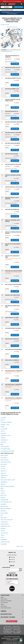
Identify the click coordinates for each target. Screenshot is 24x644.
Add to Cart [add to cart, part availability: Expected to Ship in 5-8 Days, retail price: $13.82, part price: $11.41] (15, 118)
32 (12, 47)
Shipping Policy (8, 630)
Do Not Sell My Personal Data (13, 628)
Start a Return (4, 603)
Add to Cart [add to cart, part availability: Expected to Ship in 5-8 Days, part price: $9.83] (15, 216)
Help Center (4, 606)
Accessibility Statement (9, 631)
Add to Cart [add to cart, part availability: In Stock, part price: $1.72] (15, 335)
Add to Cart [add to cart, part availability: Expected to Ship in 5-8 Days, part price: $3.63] (15, 228)
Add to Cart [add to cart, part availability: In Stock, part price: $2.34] (15, 281)
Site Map (19, 631)
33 (13, 46)
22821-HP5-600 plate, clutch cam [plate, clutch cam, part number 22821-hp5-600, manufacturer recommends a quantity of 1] (13, 164)
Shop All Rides (17, 633)
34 (8, 45)
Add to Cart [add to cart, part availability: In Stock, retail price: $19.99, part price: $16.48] (15, 194)
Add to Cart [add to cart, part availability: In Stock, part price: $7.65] (15, 85)
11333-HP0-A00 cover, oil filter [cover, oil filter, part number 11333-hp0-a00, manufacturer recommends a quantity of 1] (13, 68)
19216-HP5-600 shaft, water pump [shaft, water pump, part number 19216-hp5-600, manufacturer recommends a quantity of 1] (13, 133)
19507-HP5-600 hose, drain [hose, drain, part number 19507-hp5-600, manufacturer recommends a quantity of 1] (11, 154)
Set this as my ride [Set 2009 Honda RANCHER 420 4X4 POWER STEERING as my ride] (5, 25)
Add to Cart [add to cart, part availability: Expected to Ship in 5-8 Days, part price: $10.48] (15, 206)
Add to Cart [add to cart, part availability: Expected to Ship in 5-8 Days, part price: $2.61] (15, 314)
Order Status (4, 599)
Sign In (2, 597)
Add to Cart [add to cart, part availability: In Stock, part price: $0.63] (15, 381)
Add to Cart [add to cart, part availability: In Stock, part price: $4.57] (15, 267)
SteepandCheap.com (12, 640)
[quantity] (8, 64)
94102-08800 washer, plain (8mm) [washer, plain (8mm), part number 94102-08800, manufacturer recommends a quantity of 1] (13, 328)
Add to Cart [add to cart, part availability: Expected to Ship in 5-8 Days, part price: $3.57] (15, 183)
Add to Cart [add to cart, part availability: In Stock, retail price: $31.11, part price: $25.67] (15, 129)
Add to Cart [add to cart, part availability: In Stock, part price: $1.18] (15, 324)
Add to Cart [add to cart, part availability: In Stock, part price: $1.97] (15, 408)
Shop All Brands (8, 633)
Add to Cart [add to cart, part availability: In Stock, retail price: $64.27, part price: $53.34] (15, 150)
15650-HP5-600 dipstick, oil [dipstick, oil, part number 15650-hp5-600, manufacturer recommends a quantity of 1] (12, 111)
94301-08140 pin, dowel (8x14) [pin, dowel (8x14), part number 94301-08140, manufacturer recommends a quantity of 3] (12, 339)
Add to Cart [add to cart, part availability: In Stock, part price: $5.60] (15, 108)
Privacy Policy (16, 627)
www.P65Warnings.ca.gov (6, 51)
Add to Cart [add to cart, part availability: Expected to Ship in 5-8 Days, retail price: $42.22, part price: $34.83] (15, 139)
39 (19, 46)
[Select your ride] (18, 7)
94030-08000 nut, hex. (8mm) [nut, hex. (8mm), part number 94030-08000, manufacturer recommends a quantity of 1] (12, 318)
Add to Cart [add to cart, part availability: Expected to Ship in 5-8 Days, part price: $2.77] (15, 302)
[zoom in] (16, 32)
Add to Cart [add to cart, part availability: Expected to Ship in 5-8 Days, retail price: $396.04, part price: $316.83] (15, 64)
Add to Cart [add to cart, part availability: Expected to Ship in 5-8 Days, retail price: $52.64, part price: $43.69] (15, 74)
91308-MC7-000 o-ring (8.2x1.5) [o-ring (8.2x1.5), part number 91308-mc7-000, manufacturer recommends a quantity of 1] (13, 295)
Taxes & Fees (17, 630)
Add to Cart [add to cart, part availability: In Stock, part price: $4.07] (15, 394)
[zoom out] (20, 32)
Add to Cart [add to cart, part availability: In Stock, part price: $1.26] (15, 367)
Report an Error (20, 546)
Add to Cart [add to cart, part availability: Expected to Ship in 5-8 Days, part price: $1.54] (15, 161)
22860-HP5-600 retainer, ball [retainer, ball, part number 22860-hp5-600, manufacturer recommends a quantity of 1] (12, 209)
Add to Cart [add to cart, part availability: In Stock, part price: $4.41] (15, 96)
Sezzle (2, 604)
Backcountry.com (6, 638)
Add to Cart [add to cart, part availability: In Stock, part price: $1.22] (15, 356)
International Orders (6, 608)
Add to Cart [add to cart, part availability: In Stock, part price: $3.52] (15, 291)
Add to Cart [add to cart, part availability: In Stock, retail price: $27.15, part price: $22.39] (15, 240)
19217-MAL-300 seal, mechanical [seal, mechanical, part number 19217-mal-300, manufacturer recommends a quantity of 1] (13, 143)
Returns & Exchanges (6, 601)
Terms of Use (8, 627)
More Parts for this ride (12, 27)
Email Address (6, 567)
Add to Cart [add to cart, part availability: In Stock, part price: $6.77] (15, 252)
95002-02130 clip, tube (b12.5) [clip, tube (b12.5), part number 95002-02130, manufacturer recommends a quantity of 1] (12, 360)
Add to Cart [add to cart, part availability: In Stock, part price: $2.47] (15, 346)
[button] (12, 562)
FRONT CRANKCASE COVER (7, 10)
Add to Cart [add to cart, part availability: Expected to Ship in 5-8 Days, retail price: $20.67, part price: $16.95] (15, 171)
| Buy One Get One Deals (12, 1)
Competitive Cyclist (17, 638)
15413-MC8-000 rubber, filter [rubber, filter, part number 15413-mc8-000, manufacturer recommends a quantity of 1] (12, 89)
